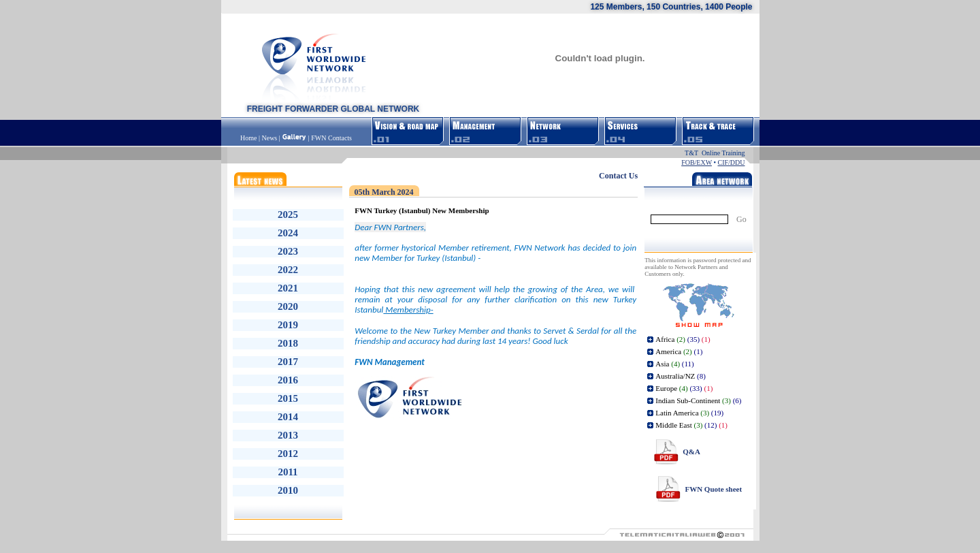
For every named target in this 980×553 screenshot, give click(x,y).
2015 (288, 398)
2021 (288, 288)
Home (249, 138)
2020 (288, 306)
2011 (288, 472)
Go (741, 219)
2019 (288, 325)
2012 (288, 454)
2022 (288, 270)
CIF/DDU (731, 162)
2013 (288, 435)
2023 (288, 251)
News (269, 138)
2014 (288, 417)
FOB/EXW (697, 162)
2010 (288, 490)
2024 (288, 233)
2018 (288, 343)
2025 (288, 215)
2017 (288, 362)
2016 (288, 380)
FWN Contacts (331, 138)
